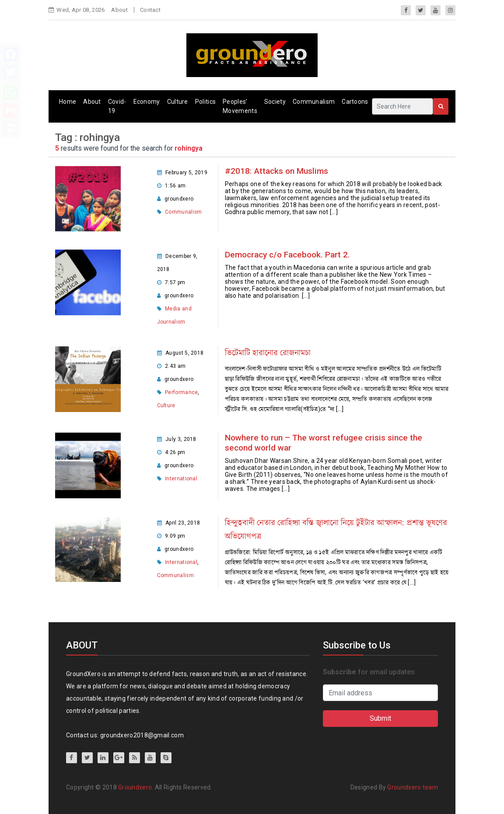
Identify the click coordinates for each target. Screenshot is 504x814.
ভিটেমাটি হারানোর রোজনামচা (268, 353)
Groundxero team (413, 787)
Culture (178, 102)
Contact (150, 10)
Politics (205, 102)
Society (275, 102)
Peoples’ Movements (240, 106)
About (119, 10)
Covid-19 (117, 106)
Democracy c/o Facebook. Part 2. (287, 255)
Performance (181, 392)
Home (68, 102)
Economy (147, 102)
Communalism (314, 102)
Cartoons (355, 102)
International (181, 479)
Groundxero (135, 787)
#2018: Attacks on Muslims (276, 171)
